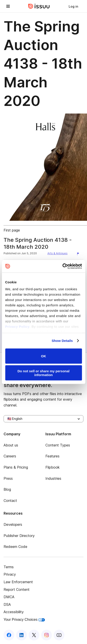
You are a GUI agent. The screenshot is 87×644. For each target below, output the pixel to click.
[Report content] (79, 254)
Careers (10, 456)
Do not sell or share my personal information (43, 373)
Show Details (62, 341)
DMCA (9, 597)
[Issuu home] (39, 6)
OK (43, 356)
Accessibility (14, 612)
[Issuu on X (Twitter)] (34, 635)
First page (12, 230)
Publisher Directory (19, 536)
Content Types (58, 445)
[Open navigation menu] (8, 6)
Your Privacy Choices (24, 620)
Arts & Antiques (57, 253)
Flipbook (53, 467)
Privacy (10, 574)
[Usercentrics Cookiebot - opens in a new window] (63, 266)
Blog (7, 489)
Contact (10, 501)
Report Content (17, 589)
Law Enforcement (18, 582)
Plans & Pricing (16, 467)
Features (52, 456)
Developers (13, 524)
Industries (53, 478)
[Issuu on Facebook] (9, 635)
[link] (73, 6)
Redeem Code (15, 547)
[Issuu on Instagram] (47, 635)
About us (11, 445)
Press (8, 478)
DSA (7, 604)
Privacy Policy (17, 327)
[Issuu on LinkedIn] (21, 635)
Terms (9, 567)
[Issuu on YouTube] (59, 635)
